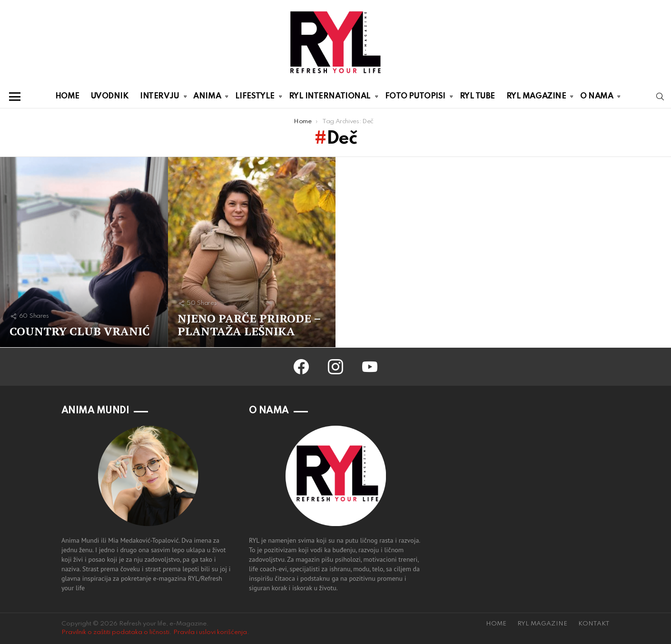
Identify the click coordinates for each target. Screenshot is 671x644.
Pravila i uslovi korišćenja (210, 632)
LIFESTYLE (255, 98)
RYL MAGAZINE (536, 98)
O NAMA (597, 98)
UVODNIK (110, 96)
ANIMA (207, 98)
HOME (67, 96)
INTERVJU (159, 98)
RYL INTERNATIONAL (330, 98)
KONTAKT (594, 624)
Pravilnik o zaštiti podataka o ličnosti (115, 632)
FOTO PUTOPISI (415, 98)
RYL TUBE (477, 96)
